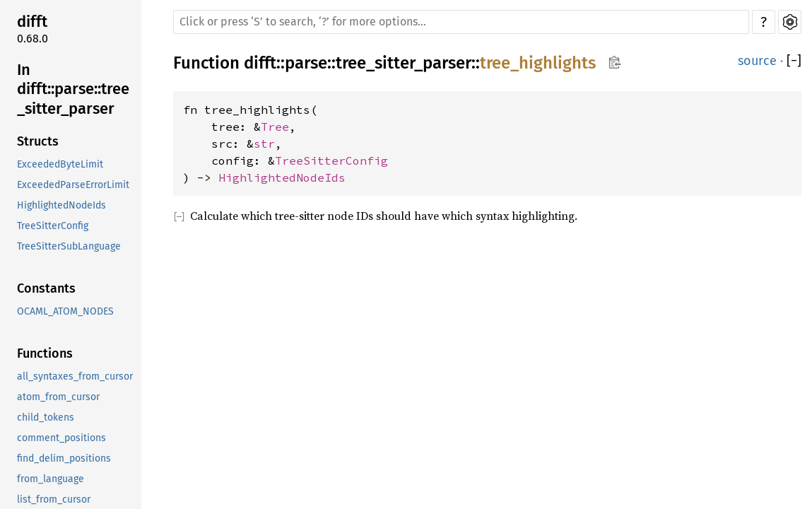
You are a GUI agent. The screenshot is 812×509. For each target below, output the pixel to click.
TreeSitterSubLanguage (69, 246)
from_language (51, 479)
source (757, 61)
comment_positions (61, 438)
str (264, 144)
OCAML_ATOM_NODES (65, 311)
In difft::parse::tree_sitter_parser (73, 89)
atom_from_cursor (58, 397)
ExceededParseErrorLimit (73, 185)
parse (306, 63)
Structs (38, 141)
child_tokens (46, 417)
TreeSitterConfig (53, 226)
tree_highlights (538, 63)
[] (794, 61)
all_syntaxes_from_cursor (75, 376)
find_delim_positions (64, 458)
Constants (46, 288)
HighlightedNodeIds (61, 205)
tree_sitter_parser (404, 63)
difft (32, 22)
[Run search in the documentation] (461, 22)
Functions (45, 353)
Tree (275, 127)
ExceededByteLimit (60, 164)
